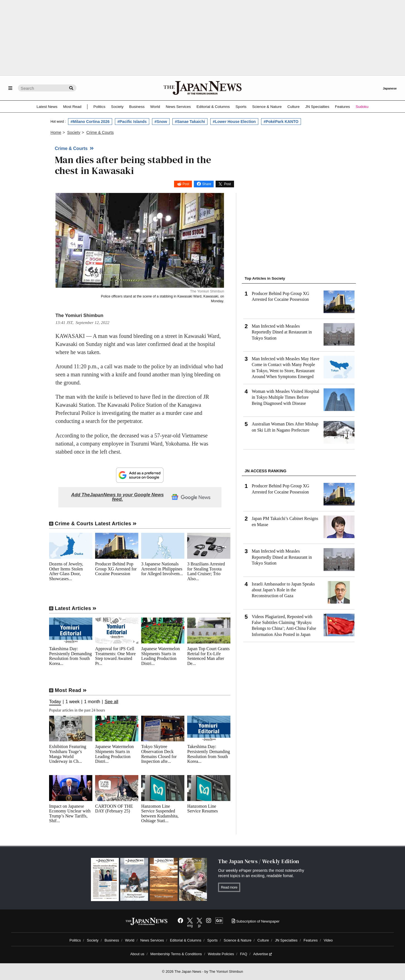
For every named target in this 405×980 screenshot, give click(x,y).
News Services (178, 107)
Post (186, 184)
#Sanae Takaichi (190, 122)
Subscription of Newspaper (256, 921)
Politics (99, 107)
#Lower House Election (234, 122)
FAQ (244, 954)
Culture (293, 107)
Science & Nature (267, 107)
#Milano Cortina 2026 (90, 122)
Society (117, 107)
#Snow (161, 122)
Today (55, 702)
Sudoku (362, 107)
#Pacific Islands (132, 122)
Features (343, 107)
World (155, 107)
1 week (73, 702)
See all (111, 702)
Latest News (47, 107)
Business (137, 107)
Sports (241, 107)
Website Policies (221, 954)
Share (207, 184)
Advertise (263, 954)
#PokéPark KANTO (281, 122)
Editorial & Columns (213, 107)
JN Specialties (317, 107)
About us (137, 954)
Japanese (390, 88)
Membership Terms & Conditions (176, 954)
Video (328, 940)
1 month (92, 702)
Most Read (72, 107)
